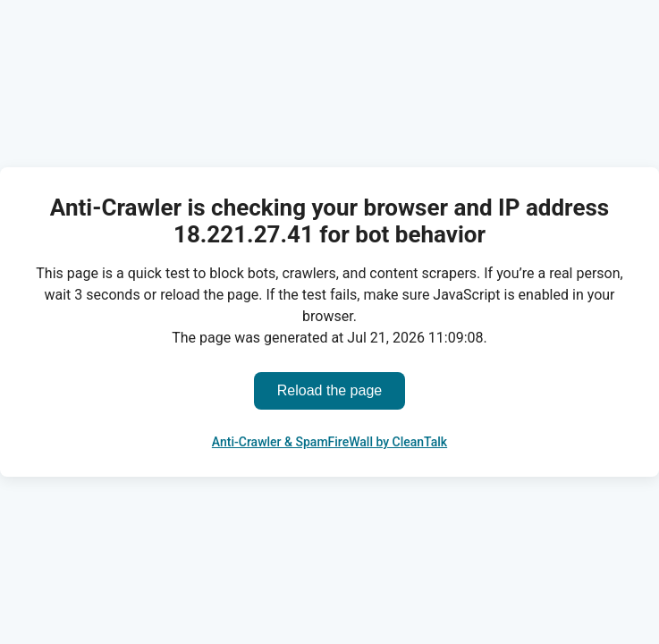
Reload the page (329, 390)
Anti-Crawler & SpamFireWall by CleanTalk (329, 442)
